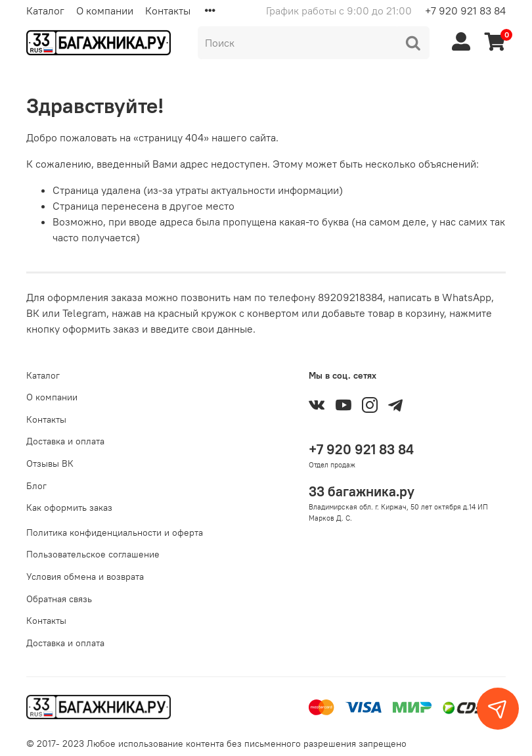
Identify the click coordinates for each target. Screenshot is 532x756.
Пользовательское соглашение (93, 554)
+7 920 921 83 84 (465, 11)
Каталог (45, 11)
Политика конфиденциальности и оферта (115, 532)
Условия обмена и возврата (85, 577)
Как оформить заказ (69, 508)
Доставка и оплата (65, 441)
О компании (105, 11)
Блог (36, 486)
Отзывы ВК (50, 463)
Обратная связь (59, 599)
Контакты (168, 11)
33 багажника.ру (362, 491)
